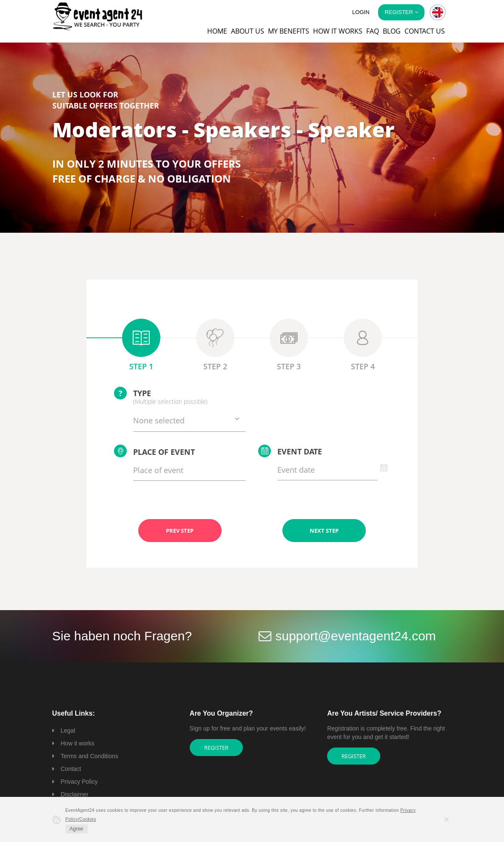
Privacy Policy (79, 782)
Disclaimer (75, 794)
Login (361, 12)
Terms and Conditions (90, 756)
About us (248, 31)
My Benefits (289, 31)
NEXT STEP (324, 531)
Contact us (425, 31)
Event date (290, 451)
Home (217, 31)
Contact (71, 769)
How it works (338, 31)
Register (216, 748)
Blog (392, 31)
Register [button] (401, 12)
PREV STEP (180, 531)
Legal (68, 731)
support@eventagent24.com (356, 636)
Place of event (154, 451)
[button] (438, 12)
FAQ (373, 31)
